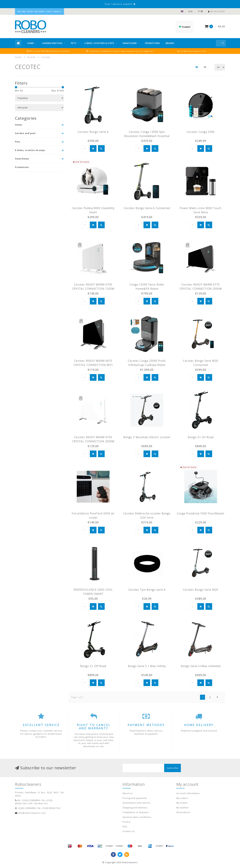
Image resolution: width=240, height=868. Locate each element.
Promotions (152, 43)
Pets (73, 43)
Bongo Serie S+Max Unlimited (201, 666)
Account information (188, 793)
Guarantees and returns (136, 803)
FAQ (125, 827)
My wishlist (182, 808)
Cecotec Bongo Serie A (93, 132)
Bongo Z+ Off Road (93, 666)
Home (31, 43)
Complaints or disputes (136, 812)
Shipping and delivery (135, 808)
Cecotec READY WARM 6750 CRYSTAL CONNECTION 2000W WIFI (93, 441)
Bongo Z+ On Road (201, 437)
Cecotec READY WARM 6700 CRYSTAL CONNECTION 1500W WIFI (93, 289)
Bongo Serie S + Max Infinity (147, 666)
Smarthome (130, 43)
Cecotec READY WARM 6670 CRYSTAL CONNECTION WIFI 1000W (93, 365)
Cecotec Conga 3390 (201, 132)
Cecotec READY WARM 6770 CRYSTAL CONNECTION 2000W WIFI (201, 289)
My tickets (182, 803)
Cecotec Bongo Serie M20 (201, 590)
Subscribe (172, 768)
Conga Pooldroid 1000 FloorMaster (201, 513)
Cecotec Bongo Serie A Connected (147, 208)
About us (128, 793)
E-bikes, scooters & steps (99, 43)
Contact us (129, 831)
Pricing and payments (135, 798)
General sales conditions (137, 817)
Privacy (127, 822)
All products (183, 812)
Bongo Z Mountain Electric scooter (147, 437)
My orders (182, 798)
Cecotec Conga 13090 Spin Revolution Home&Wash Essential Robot (147, 136)
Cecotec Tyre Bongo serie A (147, 590)
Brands (170, 43)
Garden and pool (52, 43)
